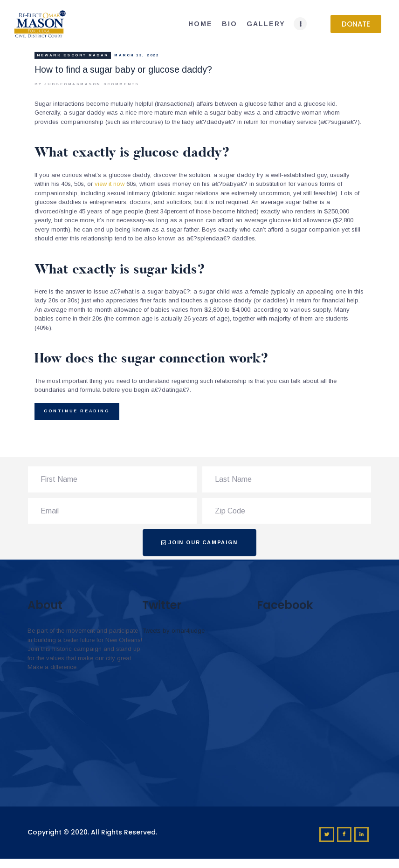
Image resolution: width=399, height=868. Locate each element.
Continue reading (77, 411)
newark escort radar (73, 55)
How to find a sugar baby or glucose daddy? (123, 69)
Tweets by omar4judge (173, 631)
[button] (356, 24)
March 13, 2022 (137, 55)
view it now (110, 184)
